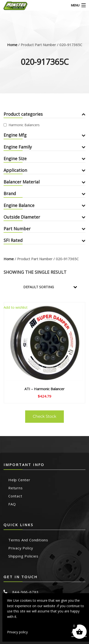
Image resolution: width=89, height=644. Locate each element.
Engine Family (44, 147)
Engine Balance (44, 205)
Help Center (19, 480)
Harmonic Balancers (24, 125)
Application (44, 170)
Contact (15, 496)
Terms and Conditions (28, 540)
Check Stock (44, 416)
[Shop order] (53, 287)
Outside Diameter (44, 217)
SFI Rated (44, 240)
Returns (16, 488)
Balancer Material (44, 182)
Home (12, 45)
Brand (44, 193)
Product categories (44, 114)
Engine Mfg (44, 135)
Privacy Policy (21, 548)
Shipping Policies (23, 556)
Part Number (44, 229)
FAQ (12, 504)
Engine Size (44, 159)
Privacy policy (17, 632)
